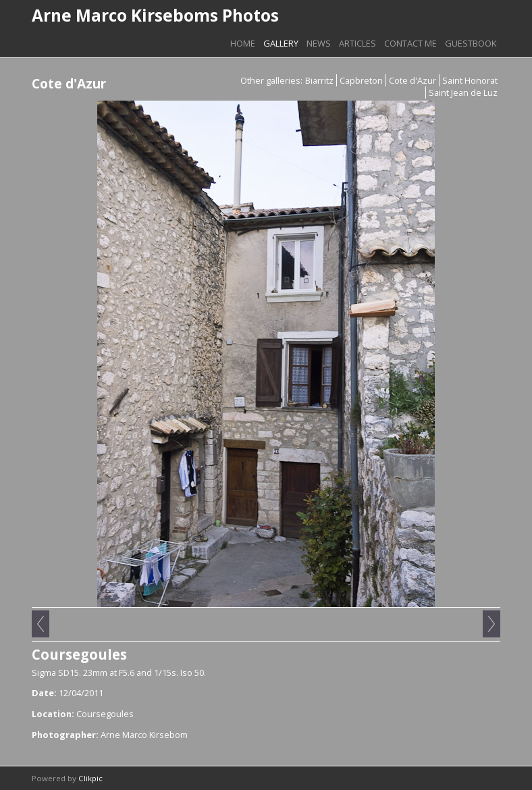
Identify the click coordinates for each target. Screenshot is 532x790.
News (319, 43)
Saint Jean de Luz (463, 93)
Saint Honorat (470, 80)
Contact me (410, 43)
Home (243, 43)
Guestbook (471, 43)
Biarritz (319, 80)
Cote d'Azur (413, 80)
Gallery (281, 43)
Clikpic (90, 778)
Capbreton (361, 80)
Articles (357, 43)
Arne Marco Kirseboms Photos (155, 15)
